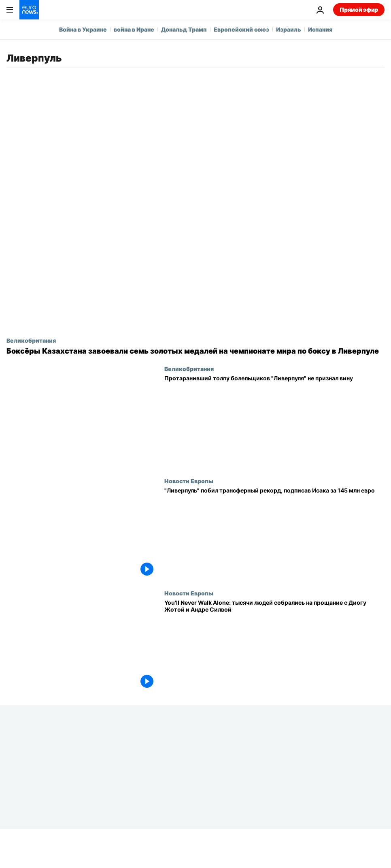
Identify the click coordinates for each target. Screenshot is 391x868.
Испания (320, 29)
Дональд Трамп (184, 29)
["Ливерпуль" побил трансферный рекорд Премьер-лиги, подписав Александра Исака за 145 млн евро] (274, 534)
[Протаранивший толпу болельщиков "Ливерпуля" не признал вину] (274, 421)
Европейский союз (241, 29)
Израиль (289, 29)
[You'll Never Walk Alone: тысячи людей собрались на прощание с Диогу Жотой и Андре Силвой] (274, 646)
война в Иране (134, 29)
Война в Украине (83, 29)
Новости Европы (189, 481)
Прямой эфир (359, 10)
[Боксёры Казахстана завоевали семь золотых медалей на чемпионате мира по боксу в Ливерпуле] (195, 351)
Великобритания (31, 340)
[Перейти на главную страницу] (29, 10)
